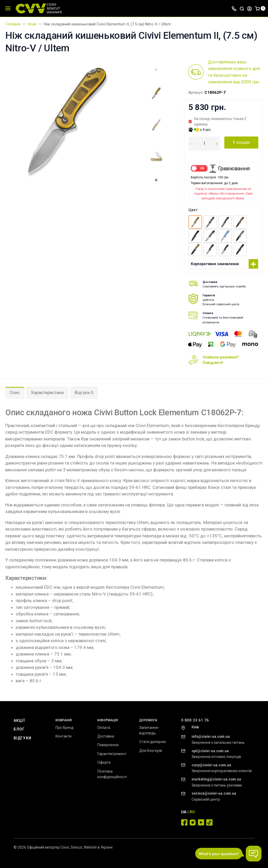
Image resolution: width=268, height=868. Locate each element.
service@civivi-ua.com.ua (214, 793)
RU (192, 812)
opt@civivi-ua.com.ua (210, 751)
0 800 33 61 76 (195, 720)
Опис (15, 392)
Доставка (106, 736)
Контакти (63, 736)
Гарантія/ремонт (112, 754)
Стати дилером (152, 742)
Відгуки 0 (84, 392)
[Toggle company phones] (234, 8)
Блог (19, 729)
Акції (19, 720)
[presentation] (156, 70)
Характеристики (47, 392)
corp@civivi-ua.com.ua (211, 765)
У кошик (241, 142)
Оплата (104, 728)
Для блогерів (151, 751)
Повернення (108, 745)
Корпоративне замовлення (215, 264)
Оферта (104, 762)
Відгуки (23, 738)
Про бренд (65, 728)
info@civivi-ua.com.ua (211, 736)
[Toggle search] (242, 8)
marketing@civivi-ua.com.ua (216, 779)
